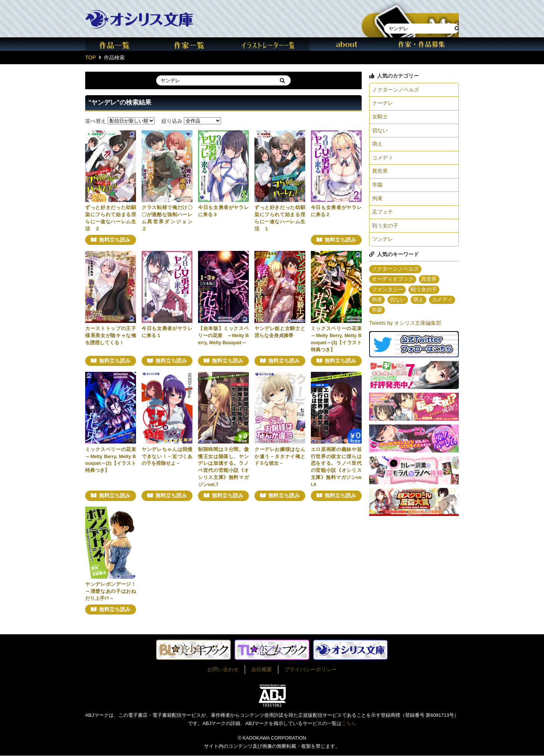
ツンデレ (383, 243)
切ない (380, 132)
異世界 (380, 174)
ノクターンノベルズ (396, 90)
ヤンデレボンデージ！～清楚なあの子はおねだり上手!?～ (111, 591)
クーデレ (383, 104)
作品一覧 (123, 44)
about (347, 44)
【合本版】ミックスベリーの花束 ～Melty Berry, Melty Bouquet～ (223, 336)
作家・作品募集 (421, 44)
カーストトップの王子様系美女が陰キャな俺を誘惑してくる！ (111, 336)
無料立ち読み (115, 240)
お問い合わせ (223, 670)
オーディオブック (393, 284)
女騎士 (380, 118)
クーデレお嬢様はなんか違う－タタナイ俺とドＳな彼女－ (280, 457)
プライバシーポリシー (310, 670)
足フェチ (383, 215)
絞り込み (172, 121)
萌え (377, 146)
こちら (349, 724)
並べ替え (96, 121)
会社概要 (262, 670)
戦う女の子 (385, 230)
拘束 (377, 202)
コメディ (383, 160)
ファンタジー (387, 295)
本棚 (410, 13)
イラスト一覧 (272, 44)
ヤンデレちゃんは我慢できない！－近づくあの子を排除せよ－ (167, 457)
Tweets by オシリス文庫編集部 (405, 329)
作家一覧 (197, 44)
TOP (91, 57)
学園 (377, 188)
